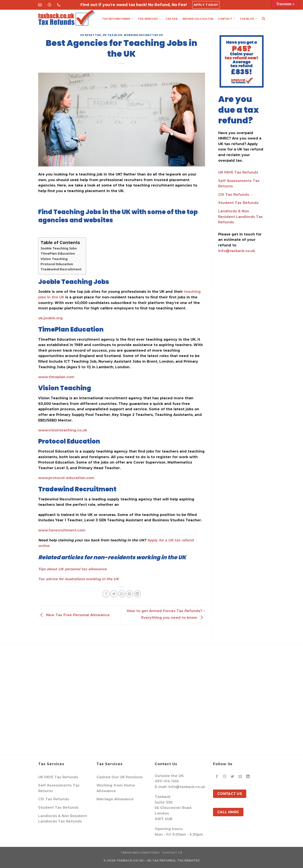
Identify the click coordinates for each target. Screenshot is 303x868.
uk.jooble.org (50, 318)
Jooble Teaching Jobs (59, 248)
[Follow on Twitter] (233, 777)
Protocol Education (57, 264)
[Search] (263, 19)
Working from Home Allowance (116, 788)
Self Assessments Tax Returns (239, 184)
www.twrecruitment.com (62, 530)
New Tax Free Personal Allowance (74, 615)
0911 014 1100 (167, 781)
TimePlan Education (58, 254)
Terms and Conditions (140, 853)
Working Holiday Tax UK (143, 35)
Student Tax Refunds (238, 203)
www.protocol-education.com (66, 478)
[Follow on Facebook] (217, 777)
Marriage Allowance (115, 799)
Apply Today (206, 5)
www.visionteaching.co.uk (63, 430)
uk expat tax (91, 35)
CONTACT (226, 19)
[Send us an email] (240, 777)
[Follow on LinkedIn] (248, 777)
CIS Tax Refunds (234, 195)
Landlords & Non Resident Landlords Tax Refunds (241, 217)
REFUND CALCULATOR (198, 19)
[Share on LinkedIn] (137, 594)
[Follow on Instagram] (225, 777)
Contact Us (172, 853)
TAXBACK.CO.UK (130, 860)
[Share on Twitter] (114, 594)
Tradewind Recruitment (61, 269)
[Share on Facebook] (106, 594)
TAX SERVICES (149, 19)
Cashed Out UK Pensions (120, 777)
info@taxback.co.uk (237, 251)
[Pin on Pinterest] (130, 594)
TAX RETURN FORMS (118, 19)
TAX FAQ (172, 19)
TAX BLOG (248, 19)
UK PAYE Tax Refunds (238, 172)
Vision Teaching (54, 259)
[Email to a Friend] (122, 594)
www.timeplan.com (56, 377)
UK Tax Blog (113, 35)
